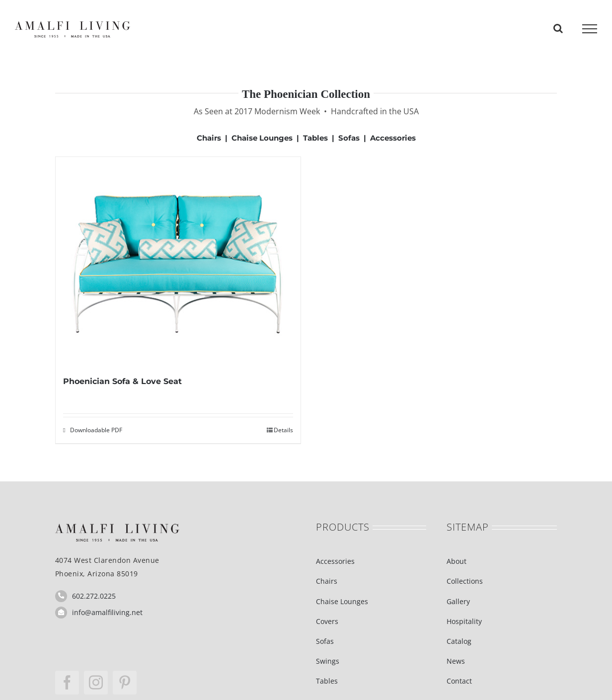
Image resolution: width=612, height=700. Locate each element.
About (457, 561)
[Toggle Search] (558, 28)
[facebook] (67, 683)
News (456, 661)
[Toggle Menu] (590, 29)
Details (283, 430)
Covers (327, 621)
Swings (328, 661)
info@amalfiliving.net (107, 612)
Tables (315, 138)
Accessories (393, 138)
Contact (459, 681)
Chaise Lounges (262, 138)
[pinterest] (125, 683)
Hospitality (464, 621)
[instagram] (96, 683)
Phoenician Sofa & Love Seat (122, 381)
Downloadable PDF (96, 430)
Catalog (459, 641)
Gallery (458, 601)
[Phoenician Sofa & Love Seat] (178, 266)
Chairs (209, 138)
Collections (465, 581)
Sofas (349, 138)
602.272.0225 (94, 596)
